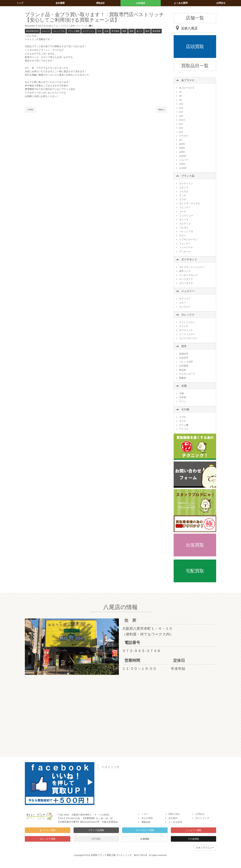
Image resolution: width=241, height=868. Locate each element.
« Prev (30, 110)
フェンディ (185, 208)
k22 (181, 124)
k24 (181, 132)
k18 (181, 116)
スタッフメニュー (205, 848)
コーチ (183, 212)
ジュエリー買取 (193, 830)
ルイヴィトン (88, 31)
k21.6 (182, 120)
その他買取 (193, 839)
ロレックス (188, 315)
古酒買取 (145, 839)
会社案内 (173, 818)
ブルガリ (184, 228)
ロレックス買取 (48, 839)
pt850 (182, 144)
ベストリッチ (111, 767)
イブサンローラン (188, 240)
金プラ (139, 31)
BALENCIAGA (32, 31)
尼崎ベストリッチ (81, 26)
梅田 (124, 31)
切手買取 (96, 839)
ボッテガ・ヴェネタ (189, 203)
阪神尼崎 (156, 31)
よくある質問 (175, 822)
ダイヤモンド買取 (145, 830)
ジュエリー (188, 291)
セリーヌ (184, 220)
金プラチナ (188, 80)
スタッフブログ (62, 26)
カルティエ (185, 224)
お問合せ (200, 814)
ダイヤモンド (189, 259)
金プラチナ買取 (48, 830)
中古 (99, 31)
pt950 (182, 152)
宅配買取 (195, 571)
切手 (184, 346)
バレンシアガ (59, 31)
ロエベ (183, 236)
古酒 (106, 31)
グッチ (183, 195)
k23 (181, 128)
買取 (131, 31)
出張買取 (195, 545)
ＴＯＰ (145, 814)
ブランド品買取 (96, 830)
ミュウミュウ (186, 216)
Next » (161, 110)
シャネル (184, 192)
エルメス (46, 31)
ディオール (185, 252)
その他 (185, 409)
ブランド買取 (74, 31)
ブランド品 (188, 176)
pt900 (182, 148)
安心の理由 (147, 818)
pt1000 (183, 156)
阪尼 (147, 31)
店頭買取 (195, 47)
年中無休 (115, 31)
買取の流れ (174, 814)
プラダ (183, 200)
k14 (181, 112)
